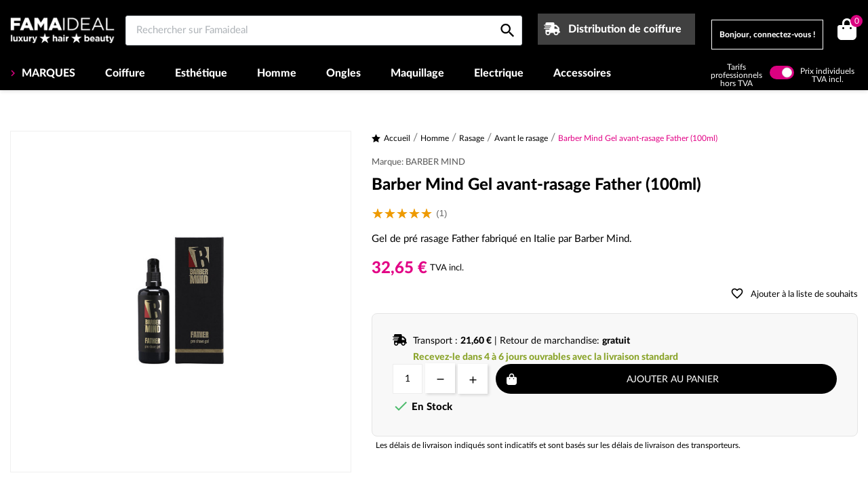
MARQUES (47, 73)
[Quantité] (408, 379)
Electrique (499, 73)
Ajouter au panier (673, 380)
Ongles (343, 73)
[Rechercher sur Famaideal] (324, 30)
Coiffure (125, 73)
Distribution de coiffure (625, 29)
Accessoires (582, 73)
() (854, 23)
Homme (277, 73)
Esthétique (201, 73)
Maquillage (417, 73)
